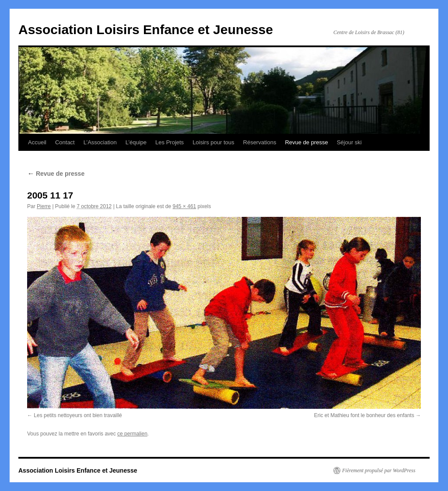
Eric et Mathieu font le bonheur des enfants (364, 415)
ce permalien (132, 434)
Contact (65, 142)
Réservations (260, 142)
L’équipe (136, 142)
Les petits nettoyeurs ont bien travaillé (78, 415)
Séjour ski (349, 142)
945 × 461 (185, 206)
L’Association (100, 142)
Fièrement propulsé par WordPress (379, 470)
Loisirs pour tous (213, 142)
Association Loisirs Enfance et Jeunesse (146, 30)
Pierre (44, 206)
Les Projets (170, 142)
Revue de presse (306, 142)
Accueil (37, 142)
